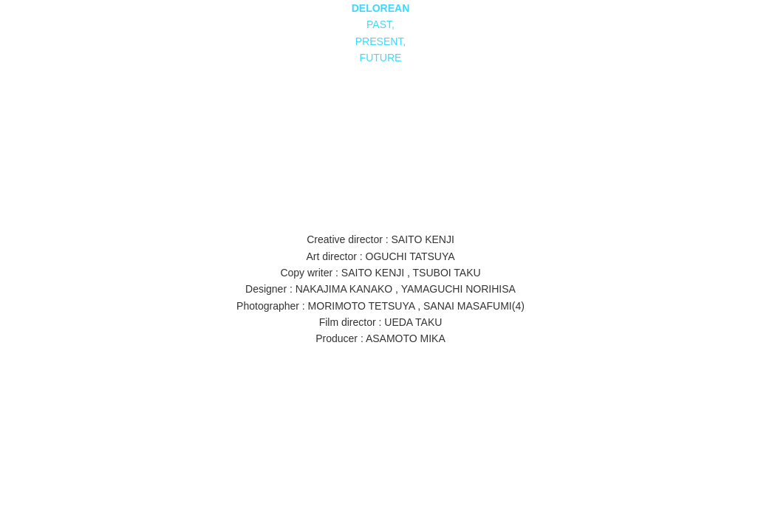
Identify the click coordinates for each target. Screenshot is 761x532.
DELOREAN (381, 8)
